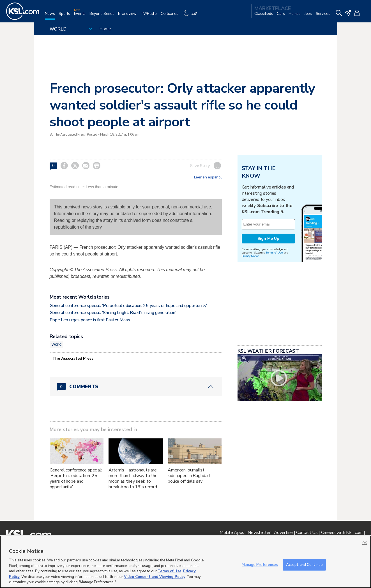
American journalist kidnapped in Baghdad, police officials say (189, 476)
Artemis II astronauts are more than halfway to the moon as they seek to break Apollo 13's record (133, 478)
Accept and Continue (304, 564)
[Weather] (192, 16)
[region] (185, 562)
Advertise (283, 533)
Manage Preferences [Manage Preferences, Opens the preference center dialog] (260, 564)
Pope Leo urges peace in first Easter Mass (90, 320)
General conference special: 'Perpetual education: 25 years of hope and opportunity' (128, 306)
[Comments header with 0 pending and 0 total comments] (136, 387)
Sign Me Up (268, 239)
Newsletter (259, 533)
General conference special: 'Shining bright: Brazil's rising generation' (113, 313)
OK (365, 543)
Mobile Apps (232, 533)
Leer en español (208, 177)
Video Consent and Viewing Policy (155, 577)
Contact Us (307, 533)
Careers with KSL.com (342, 533)
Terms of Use (274, 253)
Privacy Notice (250, 256)
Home (105, 29)
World (57, 344)
